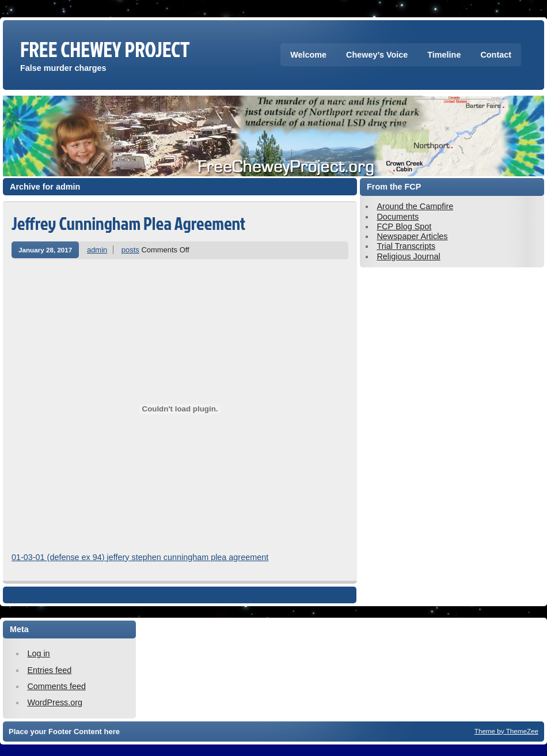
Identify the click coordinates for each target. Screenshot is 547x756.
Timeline (444, 55)
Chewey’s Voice (377, 55)
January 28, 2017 (45, 250)
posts (130, 250)
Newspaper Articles (412, 236)
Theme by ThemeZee (506, 731)
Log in (38, 653)
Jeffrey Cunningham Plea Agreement (128, 223)
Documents (398, 217)
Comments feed (56, 686)
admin (97, 250)
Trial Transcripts (406, 246)
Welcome (308, 55)
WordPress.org (55, 702)
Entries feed (49, 670)
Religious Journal (408, 256)
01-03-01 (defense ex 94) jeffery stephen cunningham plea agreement (140, 557)
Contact (496, 55)
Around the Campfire (415, 206)
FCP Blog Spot (404, 226)
